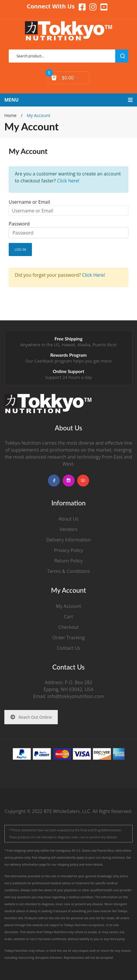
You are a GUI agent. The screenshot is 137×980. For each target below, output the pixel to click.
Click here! (68, 181)
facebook (54, 481)
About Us (69, 519)
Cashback (44, 361)
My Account (69, 606)
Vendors (68, 529)
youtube (83, 481)
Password (19, 224)
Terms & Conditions (69, 571)
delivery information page (28, 864)
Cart (68, 617)
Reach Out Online (31, 717)
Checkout (68, 627)
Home (10, 115)
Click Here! (94, 275)
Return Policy (68, 561)
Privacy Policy (68, 550)
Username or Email (29, 202)
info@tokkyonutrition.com (75, 696)
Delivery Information (68, 540)
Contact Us (69, 648)
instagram (69, 481)
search (122, 56)
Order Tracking (68, 638)
